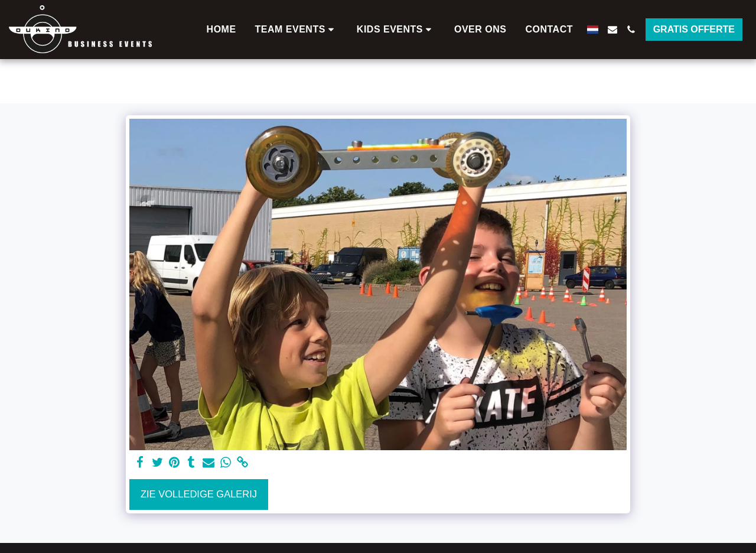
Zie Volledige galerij (199, 494)
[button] (296, 30)
